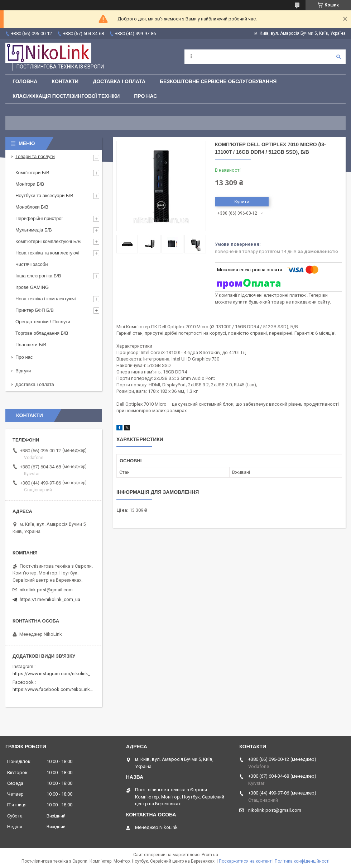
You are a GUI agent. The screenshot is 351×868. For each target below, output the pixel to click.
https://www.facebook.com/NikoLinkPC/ (55, 689)
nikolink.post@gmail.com (46, 590)
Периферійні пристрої (39, 218)
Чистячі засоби (32, 264)
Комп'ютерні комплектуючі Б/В (48, 241)
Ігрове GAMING (32, 287)
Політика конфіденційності (302, 861)
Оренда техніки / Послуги (43, 322)
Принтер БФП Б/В (35, 310)
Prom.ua (210, 855)
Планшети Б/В (31, 345)
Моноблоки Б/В (32, 207)
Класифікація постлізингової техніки (66, 96)
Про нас (145, 96)
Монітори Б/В (30, 184)
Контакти (65, 81)
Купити (242, 202)
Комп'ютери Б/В (32, 173)
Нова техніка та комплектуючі (47, 253)
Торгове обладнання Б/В (42, 333)
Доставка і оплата (119, 81)
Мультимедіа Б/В (34, 230)
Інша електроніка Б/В (38, 276)
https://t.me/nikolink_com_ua (50, 599)
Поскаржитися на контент (245, 861)
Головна (25, 81)
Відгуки (23, 371)
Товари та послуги (35, 156)
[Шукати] (338, 57)
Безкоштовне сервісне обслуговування (218, 81)
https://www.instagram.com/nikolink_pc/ (55, 674)
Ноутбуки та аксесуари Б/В (44, 195)
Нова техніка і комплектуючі (45, 299)
